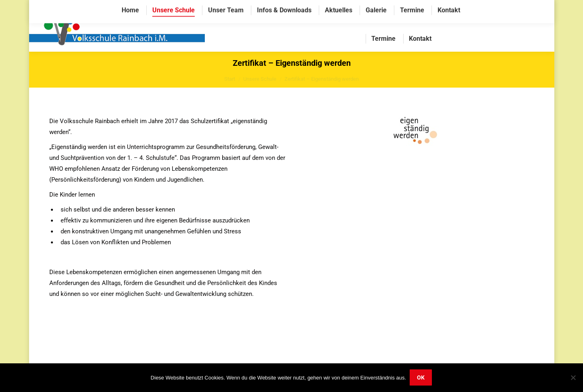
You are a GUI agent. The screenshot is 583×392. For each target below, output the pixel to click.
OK (421, 378)
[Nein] (573, 378)
